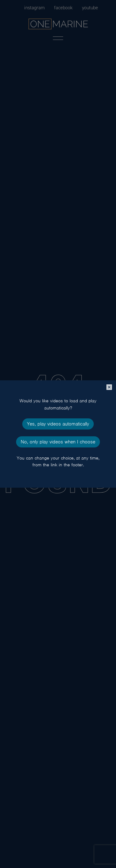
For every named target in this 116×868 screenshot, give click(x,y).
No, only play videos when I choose (58, 442)
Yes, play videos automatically (58, 424)
